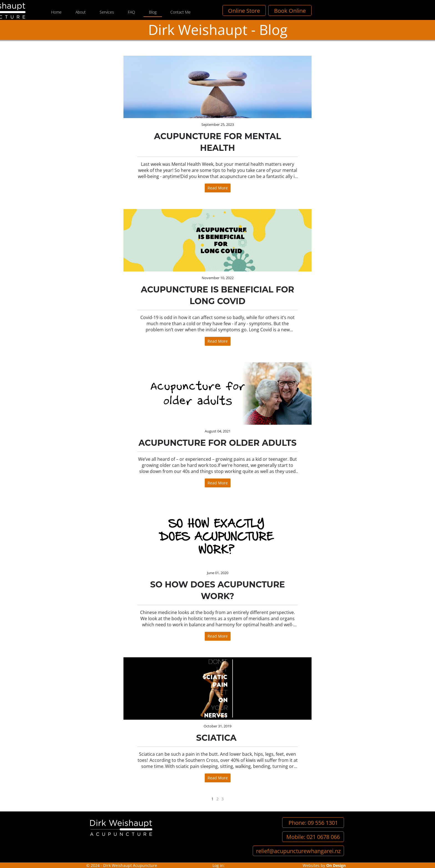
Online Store (328, 10)
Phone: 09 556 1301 (313, 823)
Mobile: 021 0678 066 (313, 837)
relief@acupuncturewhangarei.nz (298, 851)
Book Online (374, 10)
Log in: (219, 865)
